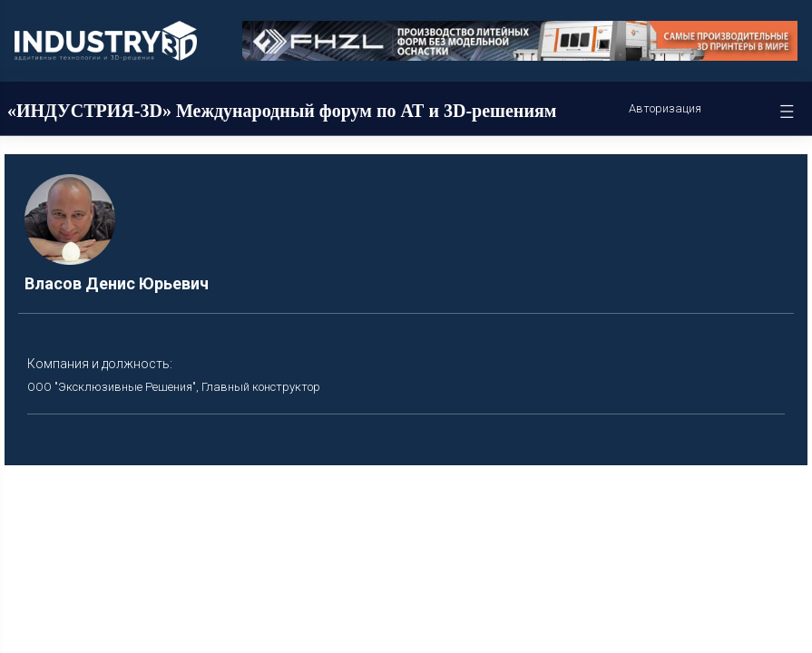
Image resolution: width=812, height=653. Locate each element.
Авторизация (665, 108)
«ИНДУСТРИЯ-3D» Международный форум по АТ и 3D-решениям (282, 111)
